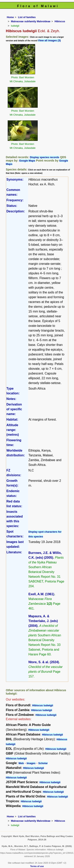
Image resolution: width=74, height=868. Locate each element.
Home (10, 17)
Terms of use (37, 866)
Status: (12, 206)
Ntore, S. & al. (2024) (44, 662)
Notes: (11, 399)
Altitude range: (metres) (13, 430)
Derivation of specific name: (14, 409)
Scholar (43, 763)
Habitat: (12, 419)
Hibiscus (60, 21)
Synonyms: (15, 180)
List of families (27, 17)
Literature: (14, 552)
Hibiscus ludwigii (43, 705)
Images (31, 763)
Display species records (44, 157)
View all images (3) (49, 40)
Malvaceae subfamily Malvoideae (31, 21)
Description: (16, 211)
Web (21, 763)
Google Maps (27, 161)
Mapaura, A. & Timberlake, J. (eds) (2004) (43, 621)
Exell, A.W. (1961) (41, 594)
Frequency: (15, 200)
